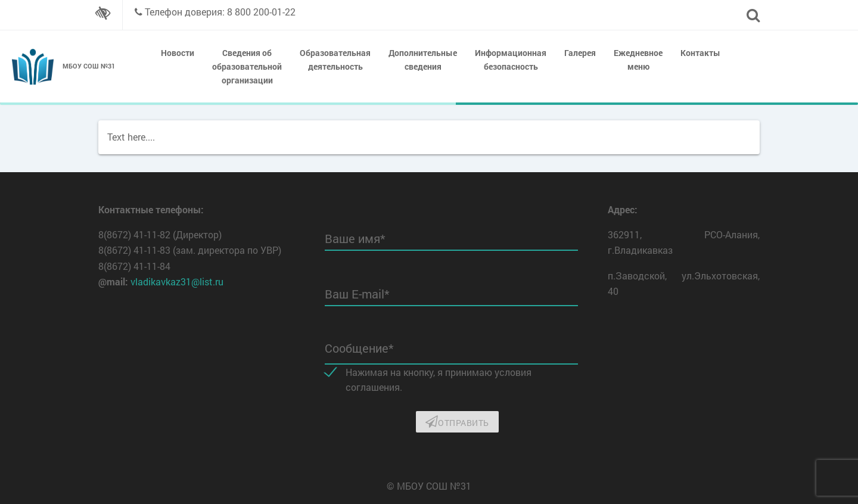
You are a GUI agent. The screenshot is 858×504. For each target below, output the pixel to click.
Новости (178, 53)
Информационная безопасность (511, 60)
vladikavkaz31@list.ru (177, 281)
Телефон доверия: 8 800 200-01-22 (220, 12)
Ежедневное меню (638, 60)
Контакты (700, 53)
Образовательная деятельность (335, 60)
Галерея (580, 53)
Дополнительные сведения (423, 60)
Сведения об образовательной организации (247, 66)
